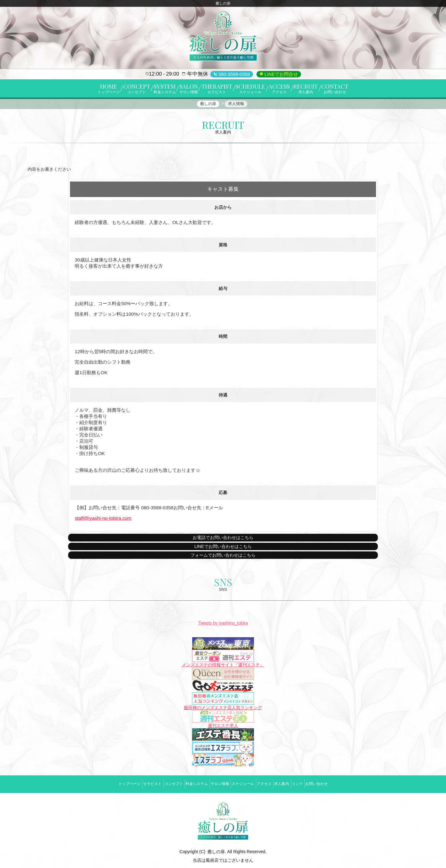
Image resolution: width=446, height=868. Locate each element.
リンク (318, 783)
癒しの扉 (216, 847)
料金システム (188, 783)
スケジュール (246, 783)
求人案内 (296, 783)
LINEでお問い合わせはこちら (223, 550)
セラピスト (132, 783)
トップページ (103, 783)
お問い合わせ (343, 783)
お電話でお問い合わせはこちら (223, 541)
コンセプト (159, 783)
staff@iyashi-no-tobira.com (103, 522)
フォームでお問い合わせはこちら (223, 559)
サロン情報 (217, 783)
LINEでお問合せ (281, 74)
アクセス (273, 783)
